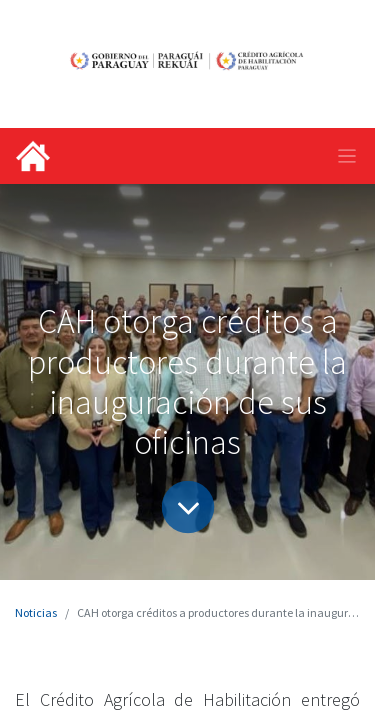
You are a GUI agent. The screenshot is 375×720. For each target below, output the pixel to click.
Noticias (36, 612)
